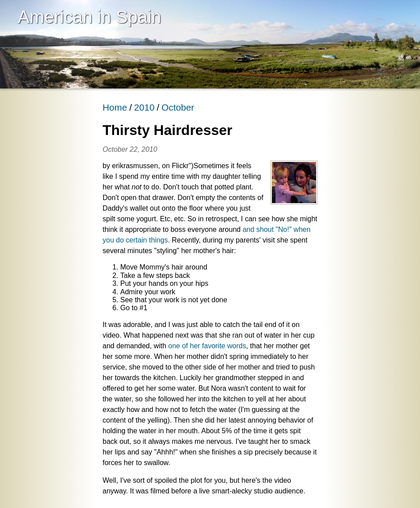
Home (115, 107)
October (178, 107)
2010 (144, 107)
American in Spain (90, 17)
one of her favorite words (207, 346)
